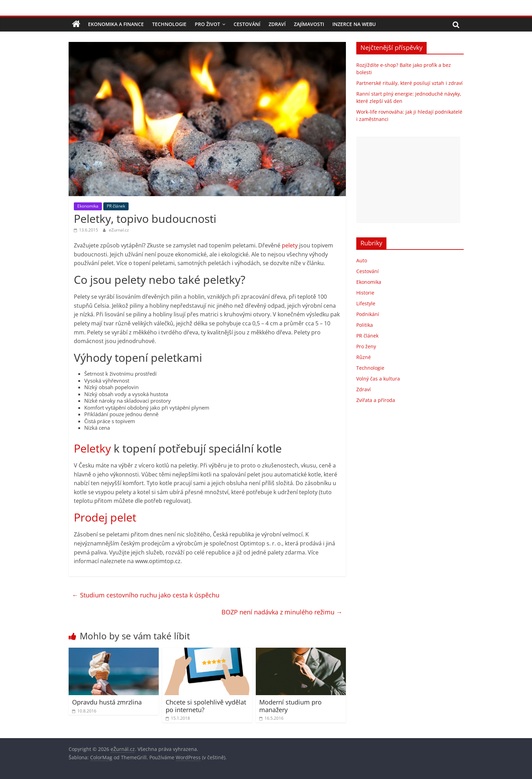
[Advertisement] (408, 180)
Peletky (92, 448)
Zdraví (277, 24)
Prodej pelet (105, 517)
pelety (290, 245)
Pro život (207, 24)
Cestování (247, 24)
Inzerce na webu (354, 24)
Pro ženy (366, 346)
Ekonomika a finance (116, 24)
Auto (362, 260)
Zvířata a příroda (376, 400)
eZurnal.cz (119, 230)
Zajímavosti (309, 24)
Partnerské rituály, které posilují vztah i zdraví (409, 83)
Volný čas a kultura (378, 379)
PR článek (116, 206)
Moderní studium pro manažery (290, 706)
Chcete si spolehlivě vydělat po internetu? (206, 706)
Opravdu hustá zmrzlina (107, 702)
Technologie (169, 24)
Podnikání (368, 314)
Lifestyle (366, 303)
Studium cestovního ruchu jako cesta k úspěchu (146, 595)
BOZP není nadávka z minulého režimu (282, 612)
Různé (364, 357)
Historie (365, 293)
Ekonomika (88, 206)
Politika (365, 325)
